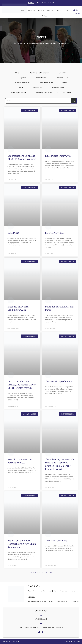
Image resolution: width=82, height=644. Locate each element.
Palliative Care (37, 88)
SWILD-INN (14, 233)
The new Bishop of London (59, 381)
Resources (51, 11)
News (59, 11)
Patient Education (58, 88)
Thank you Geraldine (56, 541)
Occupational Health (46, 83)
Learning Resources (61, 591)
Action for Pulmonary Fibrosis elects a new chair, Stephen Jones (22, 544)
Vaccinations (67, 93)
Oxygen (20, 88)
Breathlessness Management (40, 73)
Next (50, 573)
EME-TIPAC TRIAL (55, 233)
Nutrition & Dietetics (22, 83)
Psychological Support (19, 93)
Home (22, 11)
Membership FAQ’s (34, 601)
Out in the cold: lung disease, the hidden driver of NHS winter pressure (22, 385)
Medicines (59, 78)
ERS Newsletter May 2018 (58, 156)
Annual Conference (44, 591)
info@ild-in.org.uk (41, 619)
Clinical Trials (63, 73)
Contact (44, 16)
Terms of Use (49, 601)
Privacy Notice (62, 601)
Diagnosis (22, 78)
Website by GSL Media (73, 641)
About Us (41, 11)
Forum (66, 11)
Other (64, 83)
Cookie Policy (75, 601)
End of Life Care (41, 78)
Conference (31, 11)
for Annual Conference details (41, 3)
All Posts (17, 73)
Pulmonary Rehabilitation (44, 93)
